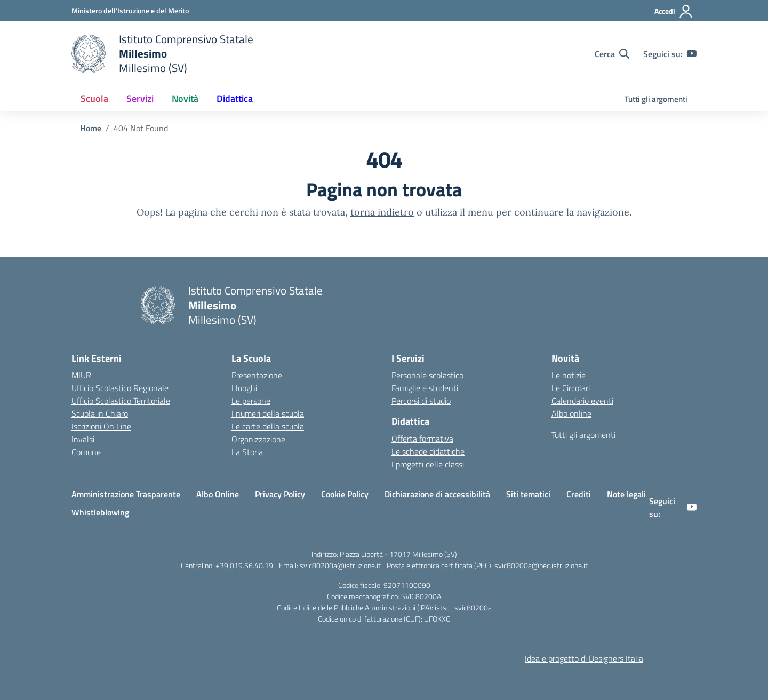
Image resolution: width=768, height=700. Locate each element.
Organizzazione (258, 439)
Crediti (579, 494)
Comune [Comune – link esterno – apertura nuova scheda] (86, 452)
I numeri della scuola (268, 413)
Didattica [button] (235, 98)
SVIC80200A (421, 596)
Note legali (626, 494)
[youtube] (692, 54)
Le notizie (569, 375)
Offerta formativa (422, 439)
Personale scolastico (427, 375)
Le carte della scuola (268, 426)
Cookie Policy (345, 494)
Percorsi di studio (421, 401)
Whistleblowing (100, 512)
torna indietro (382, 212)
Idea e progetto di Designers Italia (584, 658)
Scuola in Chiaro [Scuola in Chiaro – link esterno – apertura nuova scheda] (100, 413)
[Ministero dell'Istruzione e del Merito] (130, 10)
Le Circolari (571, 388)
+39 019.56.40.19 (244, 565)
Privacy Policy (280, 494)
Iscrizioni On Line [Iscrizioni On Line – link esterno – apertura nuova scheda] (101, 426)
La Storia (247, 452)
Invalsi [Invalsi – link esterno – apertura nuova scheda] (83, 439)
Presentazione (257, 375)
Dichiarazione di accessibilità (437, 494)
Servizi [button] (140, 98)
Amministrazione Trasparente (126, 494)
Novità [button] (185, 98)
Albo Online (218, 494)
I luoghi (244, 388)
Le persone (251, 401)
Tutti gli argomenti (656, 99)
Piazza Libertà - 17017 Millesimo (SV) (398, 554)
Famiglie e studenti (425, 388)
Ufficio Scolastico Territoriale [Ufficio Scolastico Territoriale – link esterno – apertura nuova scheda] (121, 401)
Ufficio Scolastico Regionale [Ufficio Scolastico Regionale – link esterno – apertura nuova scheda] (120, 388)
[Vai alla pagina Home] (91, 128)
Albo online (571, 413)
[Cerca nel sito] (612, 54)
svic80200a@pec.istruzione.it (541, 565)
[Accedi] (674, 11)
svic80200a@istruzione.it (340, 565)
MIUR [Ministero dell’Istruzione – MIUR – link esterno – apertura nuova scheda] (81, 375)
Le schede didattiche (428, 451)
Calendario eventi (582, 401)
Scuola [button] (94, 98)
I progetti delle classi (428, 464)
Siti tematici (528, 494)
